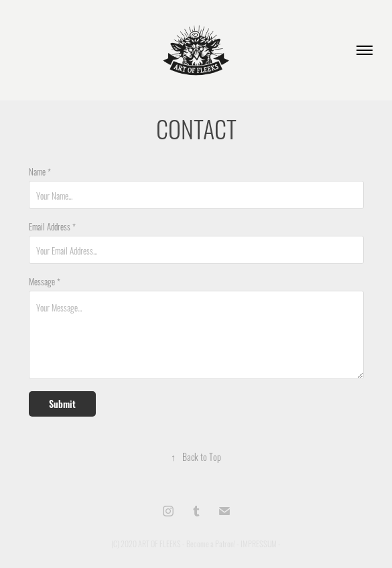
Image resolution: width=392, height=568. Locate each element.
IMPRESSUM (259, 543)
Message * (45, 281)
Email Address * (52, 226)
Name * (40, 171)
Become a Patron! (211, 543)
